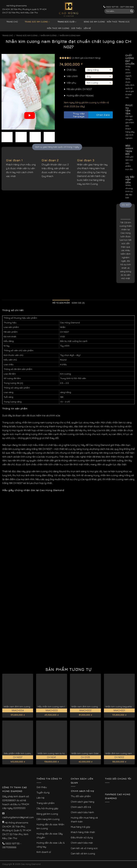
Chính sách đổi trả (81, 807)
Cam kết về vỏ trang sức (84, 848)
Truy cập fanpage (75, 115)
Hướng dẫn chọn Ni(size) (80, 95)
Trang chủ (12, 22)
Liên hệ (87, 28)
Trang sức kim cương (35, 22)
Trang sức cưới (65, 22)
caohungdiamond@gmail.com (18, 817)
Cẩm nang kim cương (48, 819)
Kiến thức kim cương (58, 28)
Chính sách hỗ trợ (82, 791)
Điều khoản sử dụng (82, 837)
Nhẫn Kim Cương (49, 36)
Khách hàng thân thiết (83, 832)
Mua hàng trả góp (80, 827)
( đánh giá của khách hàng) (86, 58)
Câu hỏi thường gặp (47, 808)
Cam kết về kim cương (83, 853)
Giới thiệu (76, 28)
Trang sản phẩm (46, 803)
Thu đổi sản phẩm (81, 796)
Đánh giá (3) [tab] (78, 303)
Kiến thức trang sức (118, 22)
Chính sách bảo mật (82, 843)
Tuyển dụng (43, 792)
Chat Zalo (100, 115)
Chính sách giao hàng (83, 802)
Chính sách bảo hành (82, 812)
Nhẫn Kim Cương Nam (70, 36)
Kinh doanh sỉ (44, 852)
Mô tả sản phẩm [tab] (61, 303)
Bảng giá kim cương (92, 22)
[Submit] (132, 11)
